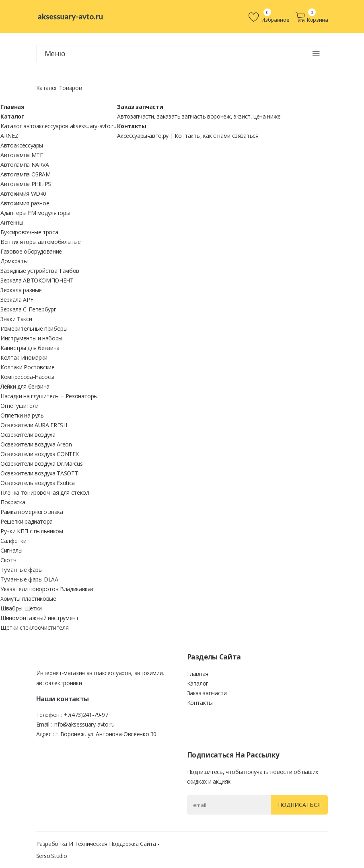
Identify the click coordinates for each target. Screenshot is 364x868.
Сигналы (11, 550)
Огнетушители (20, 406)
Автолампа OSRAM (26, 174)
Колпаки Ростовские (28, 367)
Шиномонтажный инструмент (40, 618)
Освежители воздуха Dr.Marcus (41, 464)
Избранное (269, 17)
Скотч (8, 560)
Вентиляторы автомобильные (40, 242)
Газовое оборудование (31, 251)
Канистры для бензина (30, 348)
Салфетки (13, 541)
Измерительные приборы (34, 329)
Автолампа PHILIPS (26, 184)
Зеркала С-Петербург (28, 309)
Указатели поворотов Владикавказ (47, 589)
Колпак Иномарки (24, 357)
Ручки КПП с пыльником (32, 531)
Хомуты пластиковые (28, 599)
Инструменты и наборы (31, 338)
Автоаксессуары (22, 145)
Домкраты (14, 261)
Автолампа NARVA (25, 165)
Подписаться (299, 805)
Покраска (13, 502)
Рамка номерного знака (32, 512)
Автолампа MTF (22, 155)
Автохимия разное (25, 203)
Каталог (12, 116)
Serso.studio (52, 856)
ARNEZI (10, 136)
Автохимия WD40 (23, 193)
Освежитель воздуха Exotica (38, 483)
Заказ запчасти (140, 107)
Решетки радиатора (27, 521)
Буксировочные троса (29, 232)
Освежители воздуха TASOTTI (40, 473)
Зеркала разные (21, 290)
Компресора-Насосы (27, 377)
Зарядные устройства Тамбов (40, 271)
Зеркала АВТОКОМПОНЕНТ (37, 280)
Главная (12, 107)
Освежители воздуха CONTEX (39, 454)
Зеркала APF (17, 300)
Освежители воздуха (28, 435)
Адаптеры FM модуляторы (35, 213)
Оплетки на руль (22, 415)
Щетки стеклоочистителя (34, 627)
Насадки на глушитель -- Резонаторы (49, 396)
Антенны (12, 222)
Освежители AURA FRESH (34, 425)
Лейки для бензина (25, 386)
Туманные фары (21, 570)
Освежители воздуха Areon (36, 444)
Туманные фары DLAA (29, 579)
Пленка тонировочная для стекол (45, 492)
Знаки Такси (16, 319)
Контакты (132, 126)
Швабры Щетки (21, 608)
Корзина (312, 17)
